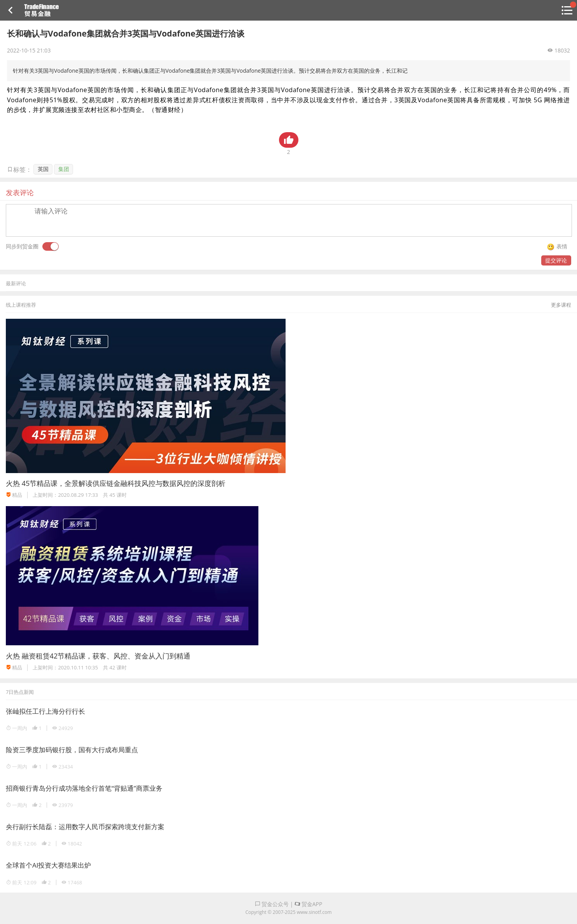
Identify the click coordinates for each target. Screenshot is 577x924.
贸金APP (308, 904)
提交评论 (556, 260)
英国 (43, 169)
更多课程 (561, 305)
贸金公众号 (272, 904)
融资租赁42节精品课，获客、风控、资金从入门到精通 (106, 656)
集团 (64, 169)
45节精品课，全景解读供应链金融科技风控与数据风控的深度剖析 (124, 483)
